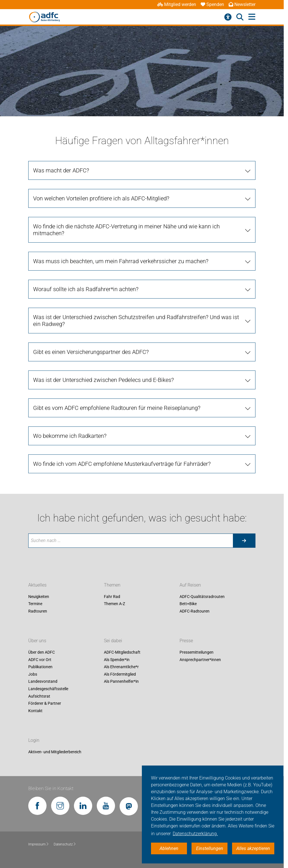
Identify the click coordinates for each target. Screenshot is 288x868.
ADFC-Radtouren (195, 611)
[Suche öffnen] (240, 17)
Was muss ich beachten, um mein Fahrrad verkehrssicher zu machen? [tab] (121, 261)
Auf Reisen (190, 585)
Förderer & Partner (45, 704)
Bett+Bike (188, 604)
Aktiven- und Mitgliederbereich (55, 752)
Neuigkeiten (39, 597)
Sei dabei (113, 641)
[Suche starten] (244, 541)
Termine (35, 604)
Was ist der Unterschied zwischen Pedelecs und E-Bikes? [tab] (103, 380)
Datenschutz (65, 844)
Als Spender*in (117, 660)
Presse (186, 641)
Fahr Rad (112, 597)
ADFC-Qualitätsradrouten (202, 597)
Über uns (37, 641)
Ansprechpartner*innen (200, 660)
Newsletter (242, 4)
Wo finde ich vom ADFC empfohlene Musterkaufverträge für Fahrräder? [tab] (122, 464)
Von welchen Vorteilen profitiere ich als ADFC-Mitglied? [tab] (101, 198)
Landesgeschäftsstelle (48, 689)
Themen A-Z (114, 604)
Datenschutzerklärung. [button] (195, 834)
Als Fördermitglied (120, 674)
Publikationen (40, 667)
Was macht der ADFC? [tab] (61, 170)
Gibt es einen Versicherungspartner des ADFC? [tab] (91, 352)
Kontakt (35, 711)
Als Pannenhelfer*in (121, 682)
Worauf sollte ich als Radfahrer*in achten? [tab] (86, 289)
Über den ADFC (42, 652)
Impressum (39, 844)
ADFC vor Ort (40, 660)
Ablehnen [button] (169, 848)
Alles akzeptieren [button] (253, 848)
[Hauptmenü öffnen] (252, 17)
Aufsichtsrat (39, 696)
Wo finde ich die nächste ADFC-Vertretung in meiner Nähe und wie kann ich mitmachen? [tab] (126, 230)
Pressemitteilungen (197, 652)
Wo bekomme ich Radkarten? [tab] (70, 436)
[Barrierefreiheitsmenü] (228, 17)
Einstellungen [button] (210, 848)
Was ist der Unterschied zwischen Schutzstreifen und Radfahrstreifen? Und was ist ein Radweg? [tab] (136, 321)
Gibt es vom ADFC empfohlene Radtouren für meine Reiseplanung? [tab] (117, 408)
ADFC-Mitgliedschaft (122, 652)
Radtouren (38, 611)
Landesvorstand (43, 682)
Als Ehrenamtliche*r (121, 667)
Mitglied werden (177, 4)
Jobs (33, 674)
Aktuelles (37, 585)
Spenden (212, 4)
